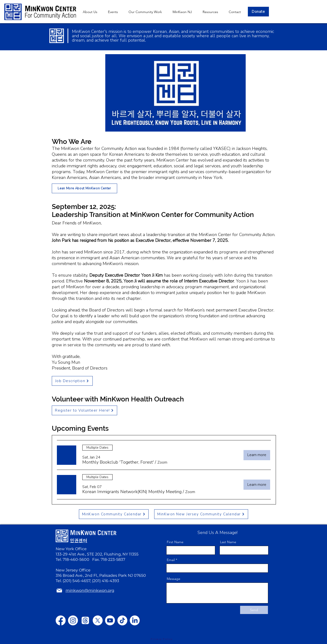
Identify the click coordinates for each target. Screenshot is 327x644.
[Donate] (258, 12)
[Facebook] (61, 620)
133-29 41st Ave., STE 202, (80, 554)
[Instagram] (73, 620)
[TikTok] (122, 620)
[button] (182, 12)
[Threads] (85, 620)
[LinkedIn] (135, 620)
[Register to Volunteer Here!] (84, 410)
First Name (175, 542)
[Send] (254, 610)
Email (171, 560)
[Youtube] (110, 620)
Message (174, 579)
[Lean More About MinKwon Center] (84, 188)
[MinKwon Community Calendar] (114, 514)
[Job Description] (72, 381)
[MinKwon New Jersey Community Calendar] (201, 514)
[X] (98, 620)
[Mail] (59, 590)
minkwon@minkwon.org (95, 521)
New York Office (71, 549)
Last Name (228, 542)
